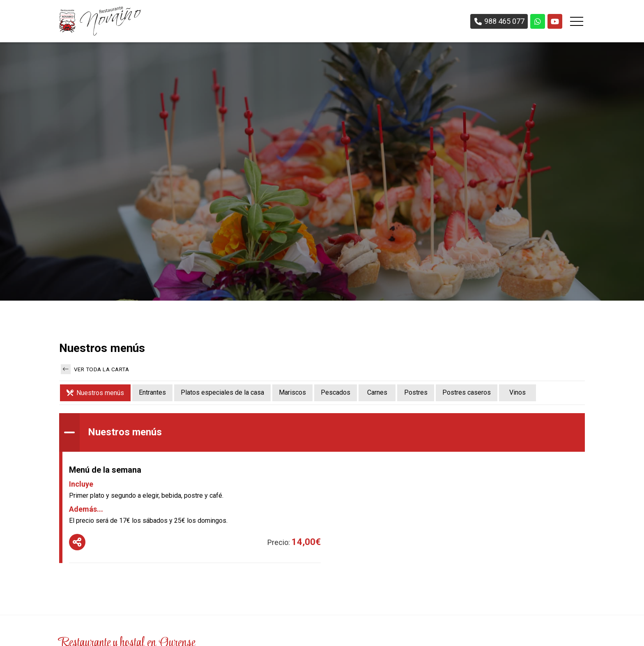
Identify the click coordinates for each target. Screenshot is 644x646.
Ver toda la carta (95, 369)
